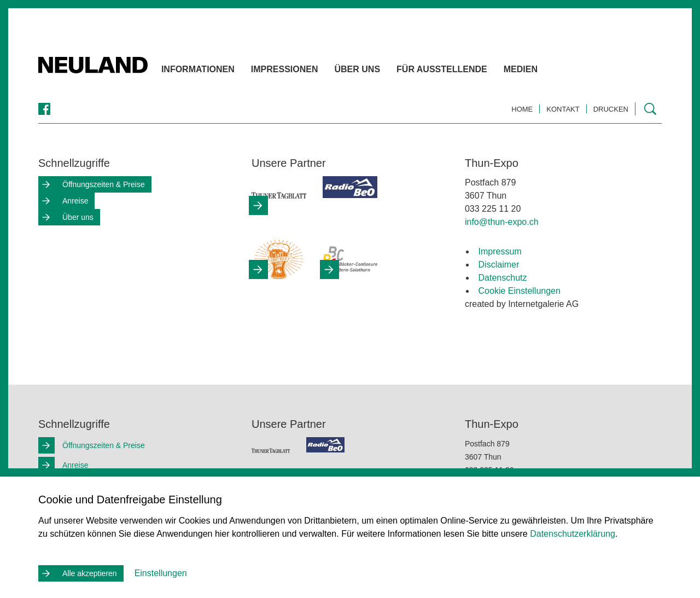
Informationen (217, 71)
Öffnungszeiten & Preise (104, 184)
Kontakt (563, 109)
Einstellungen (161, 573)
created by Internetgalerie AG (522, 304)
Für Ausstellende (461, 71)
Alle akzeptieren (90, 573)
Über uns (377, 71)
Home (522, 109)
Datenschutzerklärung (573, 534)
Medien (540, 71)
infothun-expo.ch (502, 222)
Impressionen (304, 71)
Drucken (611, 109)
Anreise (75, 201)
